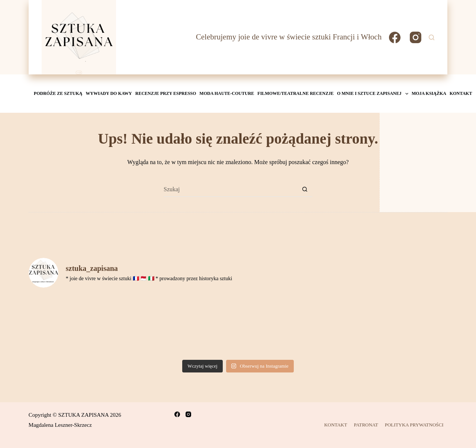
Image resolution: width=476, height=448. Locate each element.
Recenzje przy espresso (166, 93)
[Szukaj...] (231, 189)
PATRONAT (366, 425)
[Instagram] (416, 37)
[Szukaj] (432, 37)
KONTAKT (461, 93)
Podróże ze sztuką (58, 93)
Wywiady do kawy (109, 93)
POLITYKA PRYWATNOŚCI (414, 425)
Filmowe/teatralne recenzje (295, 93)
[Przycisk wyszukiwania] (305, 189)
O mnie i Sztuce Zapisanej (373, 94)
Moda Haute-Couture (227, 93)
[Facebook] (395, 37)
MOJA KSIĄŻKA (429, 93)
